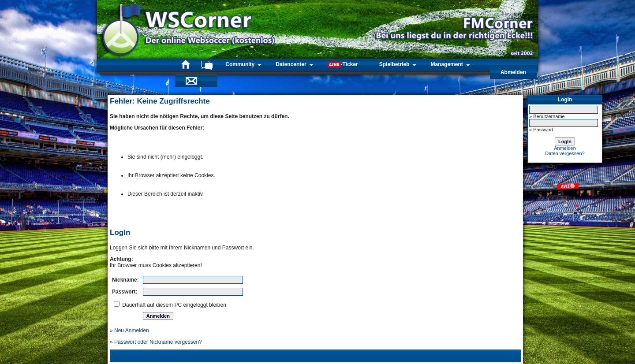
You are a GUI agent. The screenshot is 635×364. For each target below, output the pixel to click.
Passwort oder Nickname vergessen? (158, 342)
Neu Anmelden (132, 331)
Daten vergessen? (565, 153)
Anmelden (565, 148)
